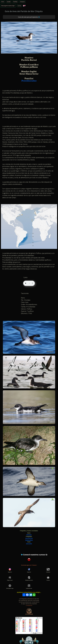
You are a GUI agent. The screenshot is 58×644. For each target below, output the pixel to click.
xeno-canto (29, 544)
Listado (9, 2)
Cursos (19, 6)
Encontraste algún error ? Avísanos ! (29, 565)
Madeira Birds (29, 540)
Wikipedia (29, 535)
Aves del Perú (29, 538)
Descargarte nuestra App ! (8, 6)
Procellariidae (29, 81)
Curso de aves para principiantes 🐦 (29, 17)
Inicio (3, 2)
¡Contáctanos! (29, 605)
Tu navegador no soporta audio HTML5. (29, 283)
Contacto (22, 2)
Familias (15, 2)
